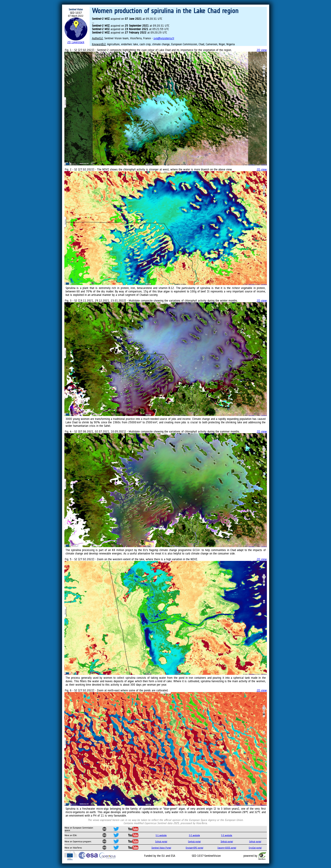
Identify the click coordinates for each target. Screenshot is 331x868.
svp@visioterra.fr (164, 38)
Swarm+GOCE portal (227, 848)
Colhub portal (255, 841)
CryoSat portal (255, 848)
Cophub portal (194, 841)
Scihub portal (161, 841)
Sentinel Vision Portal (161, 848)
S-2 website (194, 835)
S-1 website (161, 835)
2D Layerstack (76, 42)
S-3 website (227, 835)
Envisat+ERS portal (194, 848)
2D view (262, 50)
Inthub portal (227, 841)
